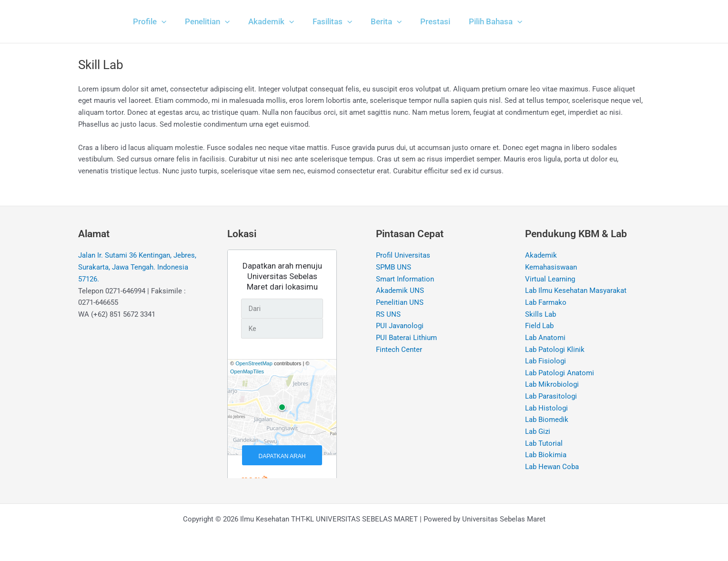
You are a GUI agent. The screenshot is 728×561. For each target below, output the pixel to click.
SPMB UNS (394, 267)
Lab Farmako (546, 302)
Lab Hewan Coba (552, 468)
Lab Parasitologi (551, 397)
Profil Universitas (403, 255)
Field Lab (539, 326)
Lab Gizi (538, 432)
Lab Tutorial (544, 444)
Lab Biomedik (547, 421)
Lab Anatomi (545, 338)
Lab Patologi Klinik (555, 350)
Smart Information (405, 279)
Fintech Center (399, 350)
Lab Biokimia (546, 456)
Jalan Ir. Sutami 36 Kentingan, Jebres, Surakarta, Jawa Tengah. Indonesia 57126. (137, 267)
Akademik (541, 255)
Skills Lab (541, 314)
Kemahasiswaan (551, 267)
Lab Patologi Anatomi (560, 373)
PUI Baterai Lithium (406, 338)
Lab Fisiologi (546, 361)
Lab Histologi (546, 409)
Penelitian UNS (400, 302)
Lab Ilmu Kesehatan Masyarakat (576, 291)
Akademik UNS (400, 291)
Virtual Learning (550, 279)
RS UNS (388, 314)
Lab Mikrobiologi (552, 385)
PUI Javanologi (400, 326)
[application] (160, 21)
